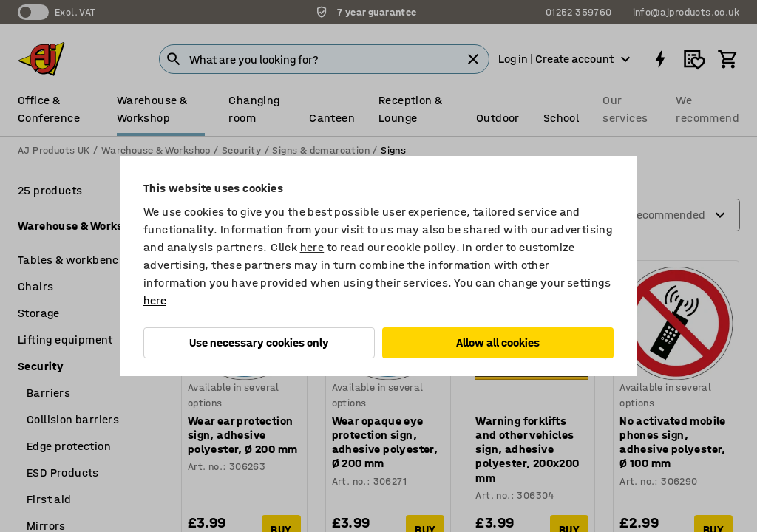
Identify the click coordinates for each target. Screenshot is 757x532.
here (312, 247)
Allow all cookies (498, 342)
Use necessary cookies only (259, 342)
